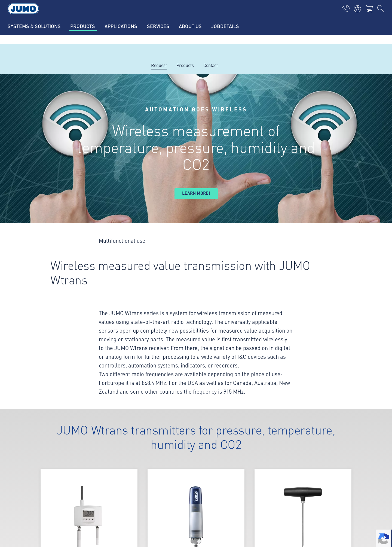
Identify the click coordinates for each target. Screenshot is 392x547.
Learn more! (196, 193)
